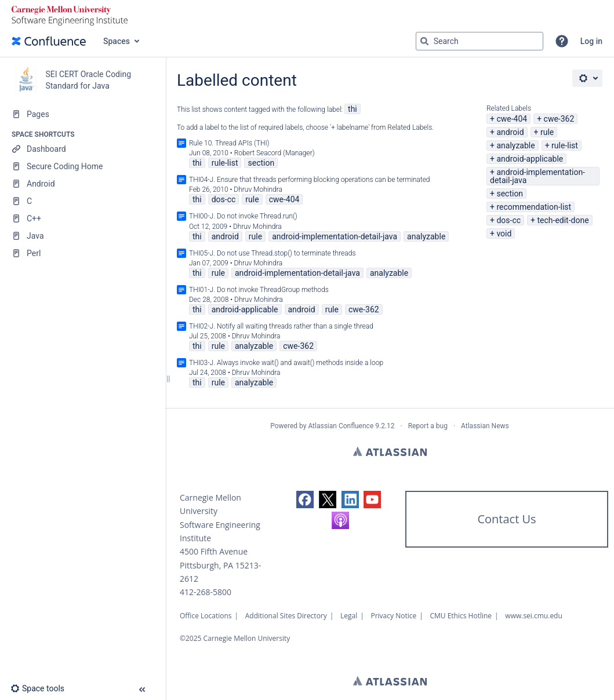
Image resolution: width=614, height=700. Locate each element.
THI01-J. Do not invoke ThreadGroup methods (259, 290)
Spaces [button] (117, 41)
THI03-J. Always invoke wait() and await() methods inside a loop (286, 363)
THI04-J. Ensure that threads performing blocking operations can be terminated (310, 180)
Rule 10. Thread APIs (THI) (229, 143)
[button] (562, 41)
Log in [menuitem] (591, 41)
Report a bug (428, 426)
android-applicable (530, 159)
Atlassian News (485, 426)
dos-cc (508, 220)
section (510, 194)
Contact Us (506, 519)
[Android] (83, 184)
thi (353, 109)
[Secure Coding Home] (83, 166)
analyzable (515, 145)
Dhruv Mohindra (258, 189)
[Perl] (83, 253)
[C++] (83, 218)
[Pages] (83, 114)
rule (547, 132)
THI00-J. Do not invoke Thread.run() (243, 216)
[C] (83, 201)
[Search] (424, 41)
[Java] (83, 236)
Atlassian (390, 451)
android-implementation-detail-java (537, 176)
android (510, 132)
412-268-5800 (206, 592)
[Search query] (479, 41)
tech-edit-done (563, 220)
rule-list (565, 145)
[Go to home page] (49, 41)
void (504, 234)
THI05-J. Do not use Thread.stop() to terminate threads (272, 253)
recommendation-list (534, 207)
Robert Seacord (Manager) (275, 153)
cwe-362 (559, 119)
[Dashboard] (83, 149)
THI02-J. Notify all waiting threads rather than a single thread (281, 326)
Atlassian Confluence (341, 426)
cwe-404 (512, 119)
